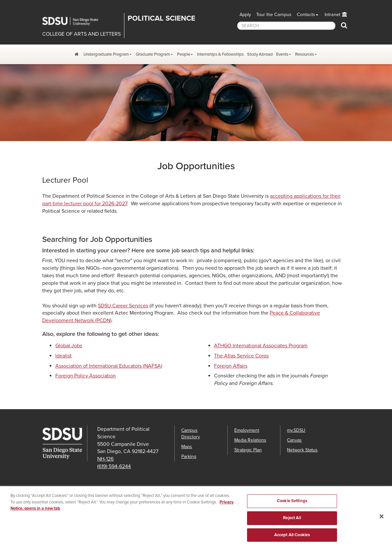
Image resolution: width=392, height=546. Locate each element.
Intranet (332, 15)
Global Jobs (69, 346)
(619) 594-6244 (114, 466)
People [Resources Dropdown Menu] (184, 54)
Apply (245, 15)
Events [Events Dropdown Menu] (282, 54)
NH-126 (105, 459)
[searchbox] (286, 26)
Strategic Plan (248, 450)
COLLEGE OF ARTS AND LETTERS (81, 34)
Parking (189, 456)
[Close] (382, 519)
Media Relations (250, 440)
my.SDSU (296, 430)
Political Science (161, 18)
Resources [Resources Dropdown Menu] (305, 54)
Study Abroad (260, 54)
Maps (187, 447)
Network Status (302, 450)
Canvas (294, 440)
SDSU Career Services (123, 306)
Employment (247, 430)
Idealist (63, 356)
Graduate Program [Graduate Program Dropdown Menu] (153, 54)
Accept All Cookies (292, 537)
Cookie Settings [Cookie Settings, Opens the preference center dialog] (292, 504)
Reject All (292, 520)
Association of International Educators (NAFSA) (109, 366)
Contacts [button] (306, 15)
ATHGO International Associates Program (261, 346)
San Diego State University (75, 21)
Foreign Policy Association (86, 376)
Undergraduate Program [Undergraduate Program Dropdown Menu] (106, 54)
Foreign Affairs (231, 366)
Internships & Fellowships (220, 54)
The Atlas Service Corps (241, 356)
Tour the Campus (274, 15)
